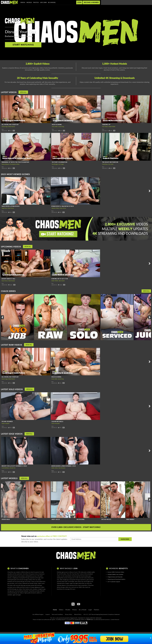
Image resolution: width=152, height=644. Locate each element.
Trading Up (106, 125)
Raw (3, 129)
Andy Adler (55, 127)
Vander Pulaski (34, 583)
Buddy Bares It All (8, 279)
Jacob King (61, 127)
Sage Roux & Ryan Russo (11, 206)
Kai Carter (111, 164)
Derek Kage (5, 127)
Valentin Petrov (55, 208)
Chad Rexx (105, 164)
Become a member (91, 2)
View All (23, 92)
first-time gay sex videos (16, 589)
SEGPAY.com (90, 619)
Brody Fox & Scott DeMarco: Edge (14, 466)
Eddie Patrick (12, 127)
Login (79, 2)
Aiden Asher (55, 468)
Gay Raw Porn (76, 574)
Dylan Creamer (7, 422)
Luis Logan (61, 164)
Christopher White (15, 164)
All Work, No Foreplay (10, 125)
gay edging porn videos (38, 587)
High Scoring (57, 125)
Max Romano (62, 468)
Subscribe (125, 539)
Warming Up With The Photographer (15, 162)
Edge (3, 471)
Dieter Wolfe (112, 127)
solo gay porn (11, 591)
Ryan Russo (11, 208)
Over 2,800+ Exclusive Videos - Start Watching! (76, 527)
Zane (20, 583)
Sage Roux (4, 208)
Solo (3, 426)
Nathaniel (25, 583)
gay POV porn (72, 589)
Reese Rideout (5, 164)
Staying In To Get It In (60, 279)
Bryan (27, 572)
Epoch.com (41, 619)
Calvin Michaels (57, 422)
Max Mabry (105, 127)
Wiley (18, 587)
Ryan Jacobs (26, 587)
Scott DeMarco (6, 468)
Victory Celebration (60, 162)
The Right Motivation (110, 162)
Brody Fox (13, 468)
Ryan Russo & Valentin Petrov (63, 206)
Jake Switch (62, 281)
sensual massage (23, 580)
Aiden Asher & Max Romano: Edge (64, 466)
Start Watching (23, 45)
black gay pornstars (26, 585)
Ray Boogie (55, 164)
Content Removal (115, 619)
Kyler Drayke (12, 281)
